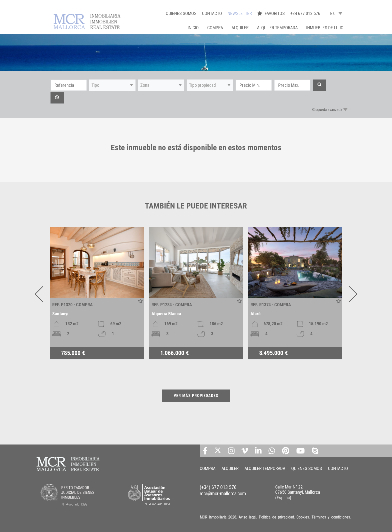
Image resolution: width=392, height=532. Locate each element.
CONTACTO (212, 13)
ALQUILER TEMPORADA (277, 28)
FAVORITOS (271, 13)
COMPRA (215, 28)
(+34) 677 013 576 (218, 487)
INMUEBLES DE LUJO (325, 28)
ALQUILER (240, 28)
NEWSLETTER (240, 13)
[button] (112, 85)
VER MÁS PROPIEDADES (196, 396)
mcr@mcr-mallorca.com (223, 493)
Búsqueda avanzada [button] (327, 110)
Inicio (193, 28)
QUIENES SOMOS (181, 13)
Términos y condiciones (331, 517)
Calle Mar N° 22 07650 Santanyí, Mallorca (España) (298, 492)
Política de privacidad (276, 517)
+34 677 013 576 (305, 13)
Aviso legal (247, 517)
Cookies (303, 517)
